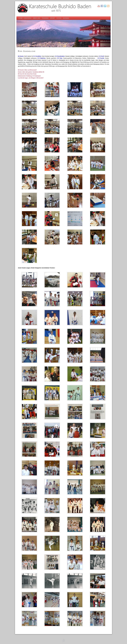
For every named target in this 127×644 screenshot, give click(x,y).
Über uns (37, 18)
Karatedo (28, 18)
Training (45, 18)
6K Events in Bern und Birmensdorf (27, 70)
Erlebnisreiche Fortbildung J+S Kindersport (29, 76)
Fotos (59, 18)
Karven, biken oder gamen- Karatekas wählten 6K (31, 72)
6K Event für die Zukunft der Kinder (27, 74)
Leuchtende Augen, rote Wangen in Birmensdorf (31, 78)
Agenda (66, 18)
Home (21, 18)
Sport (53, 18)
